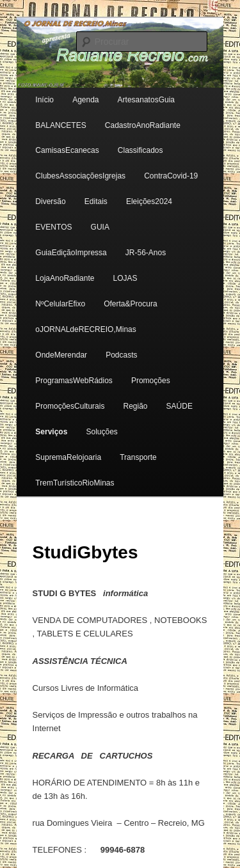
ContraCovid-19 (171, 176)
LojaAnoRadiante (65, 278)
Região (135, 406)
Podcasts (121, 355)
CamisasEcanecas (67, 150)
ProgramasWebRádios (74, 381)
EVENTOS (53, 227)
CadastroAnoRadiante (143, 125)
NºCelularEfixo (60, 304)
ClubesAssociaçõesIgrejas (80, 176)
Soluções (101, 432)
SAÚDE (180, 406)
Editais (96, 201)
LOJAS (125, 278)
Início (44, 100)
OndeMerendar (61, 355)
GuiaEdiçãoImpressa (71, 253)
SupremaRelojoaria (68, 457)
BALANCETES (60, 125)
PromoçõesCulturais (70, 406)
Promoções (151, 381)
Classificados (140, 150)
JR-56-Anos (146, 253)
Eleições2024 (149, 201)
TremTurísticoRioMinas (75, 483)
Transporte (138, 457)
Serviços (51, 432)
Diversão (50, 201)
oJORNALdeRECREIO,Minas (85, 329)
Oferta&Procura (130, 304)
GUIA (100, 227)
